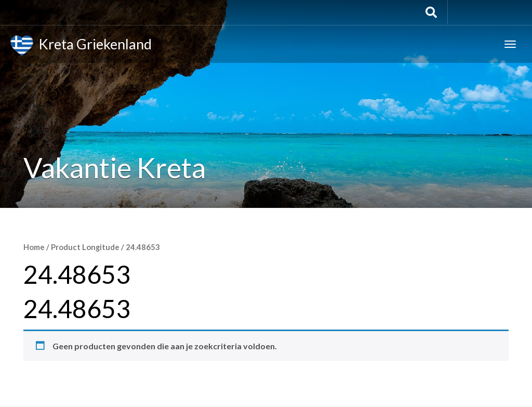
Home (34, 247)
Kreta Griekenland (81, 46)
